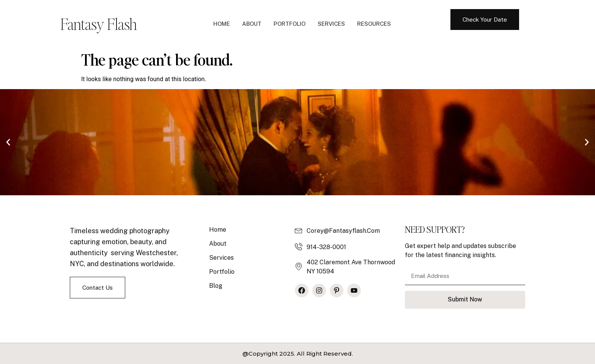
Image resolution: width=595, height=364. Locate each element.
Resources (374, 24)
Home (222, 24)
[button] (8, 142)
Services (331, 24)
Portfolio (290, 24)
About (252, 24)
